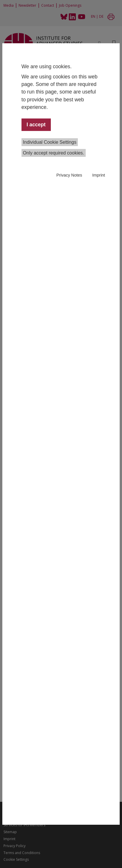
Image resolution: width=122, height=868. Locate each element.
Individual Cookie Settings (50, 142)
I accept (36, 125)
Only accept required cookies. (54, 153)
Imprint (99, 175)
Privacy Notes (69, 175)
